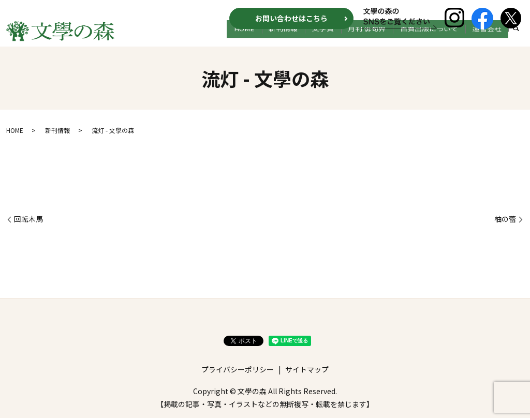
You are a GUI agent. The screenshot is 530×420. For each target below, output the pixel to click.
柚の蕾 (505, 221)
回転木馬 (28, 221)
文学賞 (342, 40)
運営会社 (490, 40)
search (516, 40)
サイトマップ (307, 371)
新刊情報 (308, 40)
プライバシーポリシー (238, 371)
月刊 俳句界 (381, 40)
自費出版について (437, 40)
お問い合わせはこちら (291, 18)
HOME (275, 40)
